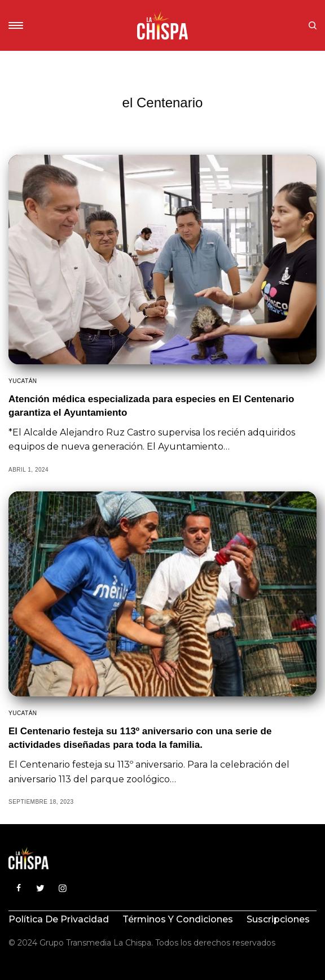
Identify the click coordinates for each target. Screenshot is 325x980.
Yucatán (23, 381)
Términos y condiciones (178, 919)
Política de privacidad (59, 919)
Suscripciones (278, 919)
